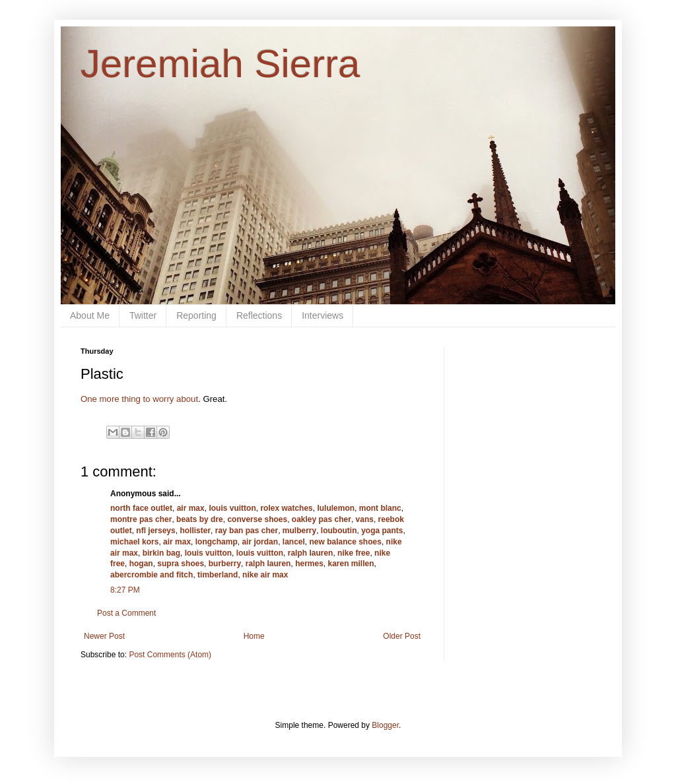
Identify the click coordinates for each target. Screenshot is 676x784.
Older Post (402, 636)
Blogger (385, 725)
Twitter (143, 315)
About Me (90, 315)
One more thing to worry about (139, 399)
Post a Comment (126, 613)
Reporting (196, 315)
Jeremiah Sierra (220, 64)
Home (254, 636)
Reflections (259, 315)
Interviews (322, 315)
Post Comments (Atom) (170, 655)
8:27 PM (125, 590)
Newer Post (104, 636)
